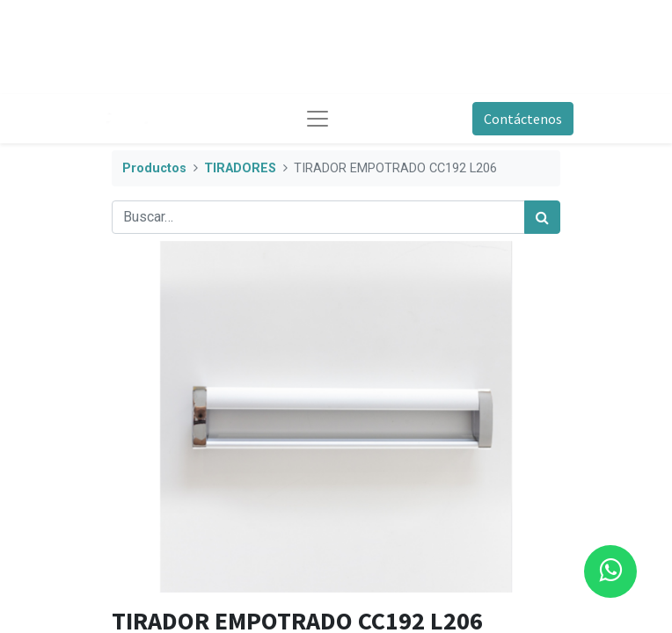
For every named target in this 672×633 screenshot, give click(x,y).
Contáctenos (523, 119)
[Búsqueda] (542, 217)
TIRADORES (240, 168)
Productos (154, 168)
